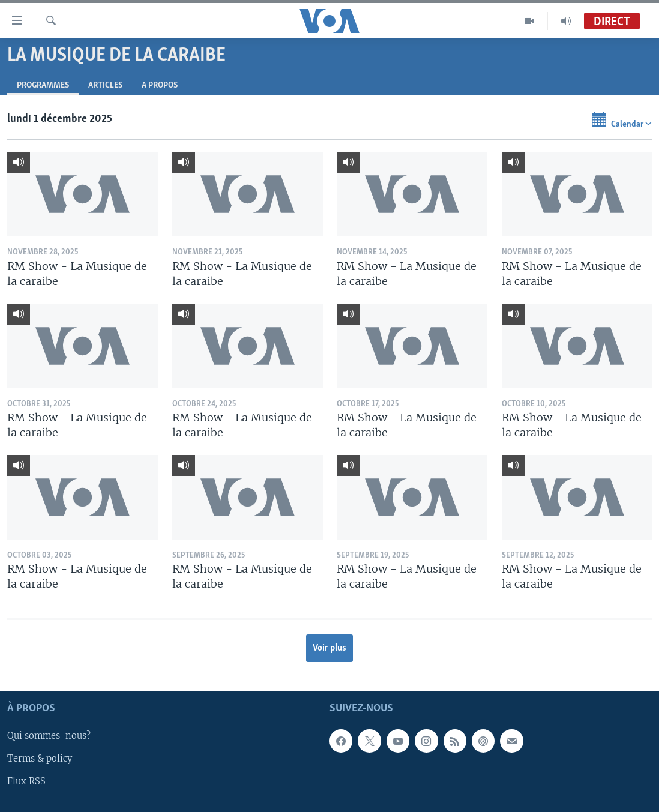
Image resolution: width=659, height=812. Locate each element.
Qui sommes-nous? (49, 736)
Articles (105, 86)
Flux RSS (26, 781)
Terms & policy (40, 759)
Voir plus (329, 648)
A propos (160, 86)
